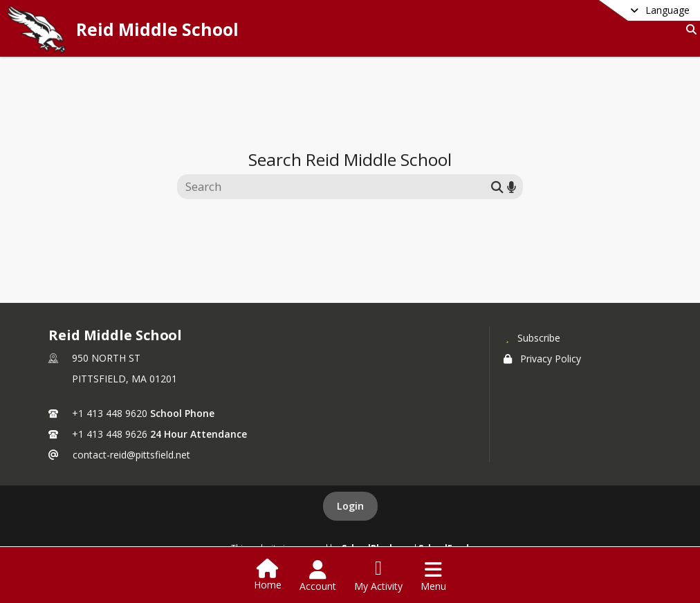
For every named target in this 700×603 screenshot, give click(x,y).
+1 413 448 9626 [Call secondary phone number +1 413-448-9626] (110, 434)
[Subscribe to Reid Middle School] (532, 337)
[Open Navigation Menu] (433, 576)
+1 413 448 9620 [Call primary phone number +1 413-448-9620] (110, 413)
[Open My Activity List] (378, 576)
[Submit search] (497, 186)
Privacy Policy (542, 359)
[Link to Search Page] (689, 29)
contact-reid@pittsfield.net (131, 455)
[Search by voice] (512, 186)
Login (350, 506)
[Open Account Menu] (318, 576)
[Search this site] (336, 187)
